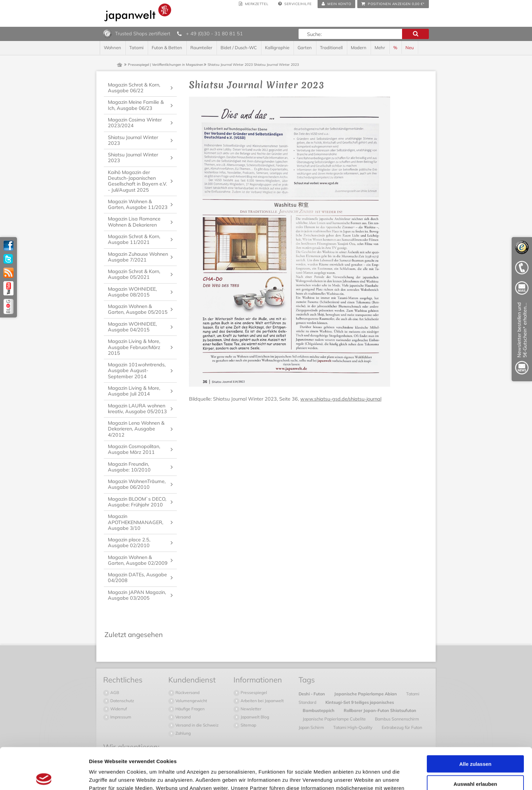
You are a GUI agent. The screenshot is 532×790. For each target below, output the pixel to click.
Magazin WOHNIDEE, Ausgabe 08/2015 (132, 292)
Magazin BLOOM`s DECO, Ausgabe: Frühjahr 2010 (137, 502)
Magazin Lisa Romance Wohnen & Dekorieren (134, 222)
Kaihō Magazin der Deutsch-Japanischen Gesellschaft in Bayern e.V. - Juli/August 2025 (137, 181)
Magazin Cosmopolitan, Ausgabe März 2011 (134, 449)
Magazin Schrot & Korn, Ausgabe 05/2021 (134, 274)
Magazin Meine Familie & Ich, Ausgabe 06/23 (136, 105)
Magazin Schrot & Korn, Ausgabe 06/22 (134, 88)
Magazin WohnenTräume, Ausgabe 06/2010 (137, 484)
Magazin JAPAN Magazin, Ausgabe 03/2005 (137, 595)
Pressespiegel (253, 692)
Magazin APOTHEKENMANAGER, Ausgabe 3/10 (136, 522)
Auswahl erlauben (475, 742)
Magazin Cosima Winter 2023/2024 (135, 123)
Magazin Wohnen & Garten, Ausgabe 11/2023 (138, 204)
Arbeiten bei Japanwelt (262, 701)
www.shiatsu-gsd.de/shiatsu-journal (341, 399)
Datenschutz (122, 701)
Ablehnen (475, 762)
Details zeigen (361, 777)
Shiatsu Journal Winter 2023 (133, 140)
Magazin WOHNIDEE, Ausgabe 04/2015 (132, 327)
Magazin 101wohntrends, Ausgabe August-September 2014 (137, 371)
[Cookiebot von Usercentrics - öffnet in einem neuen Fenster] (44, 777)
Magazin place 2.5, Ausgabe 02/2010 (129, 543)
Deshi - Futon (312, 694)
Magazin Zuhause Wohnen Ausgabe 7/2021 (138, 257)
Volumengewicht (191, 701)
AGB (114, 692)
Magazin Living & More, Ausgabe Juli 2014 (134, 391)
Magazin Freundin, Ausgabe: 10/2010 (129, 467)
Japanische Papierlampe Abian (366, 694)
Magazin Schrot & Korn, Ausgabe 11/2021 (134, 239)
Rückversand (187, 692)
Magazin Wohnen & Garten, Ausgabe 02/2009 (138, 560)
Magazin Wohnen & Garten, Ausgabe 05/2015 (138, 309)
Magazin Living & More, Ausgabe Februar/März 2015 (134, 347)
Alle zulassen (475, 722)
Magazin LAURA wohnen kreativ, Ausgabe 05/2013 (137, 409)
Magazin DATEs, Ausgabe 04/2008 (137, 577)
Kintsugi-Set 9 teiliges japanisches (360, 702)
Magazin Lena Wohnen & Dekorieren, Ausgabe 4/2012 (136, 429)
